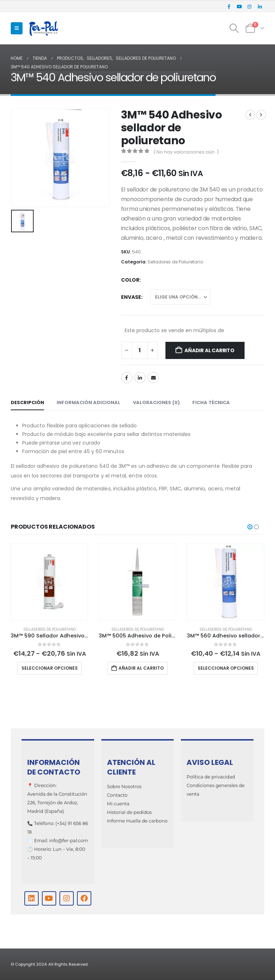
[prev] (250, 115)
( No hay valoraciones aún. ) (186, 152)
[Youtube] (239, 6)
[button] (17, 28)
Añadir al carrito (209, 350)
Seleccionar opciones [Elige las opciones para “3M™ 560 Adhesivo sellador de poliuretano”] (226, 668)
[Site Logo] (44, 28)
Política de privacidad (211, 777)
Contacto (117, 795)
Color (130, 280)
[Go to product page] (49, 582)
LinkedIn (140, 378)
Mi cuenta (118, 804)
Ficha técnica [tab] (211, 402)
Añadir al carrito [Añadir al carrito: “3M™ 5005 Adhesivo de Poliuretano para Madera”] (141, 668)
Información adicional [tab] (88, 402)
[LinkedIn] (260, 6)
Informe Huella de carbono (137, 821)
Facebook (127, 378)
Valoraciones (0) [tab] (156, 402)
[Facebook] (229, 6)
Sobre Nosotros (124, 787)
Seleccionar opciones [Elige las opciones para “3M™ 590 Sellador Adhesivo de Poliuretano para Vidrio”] (50, 668)
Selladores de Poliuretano (175, 262)
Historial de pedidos (129, 812)
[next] (261, 115)
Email (153, 378)
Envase (131, 297)
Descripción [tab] (27, 402)
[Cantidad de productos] (140, 350)
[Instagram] (250, 6)
